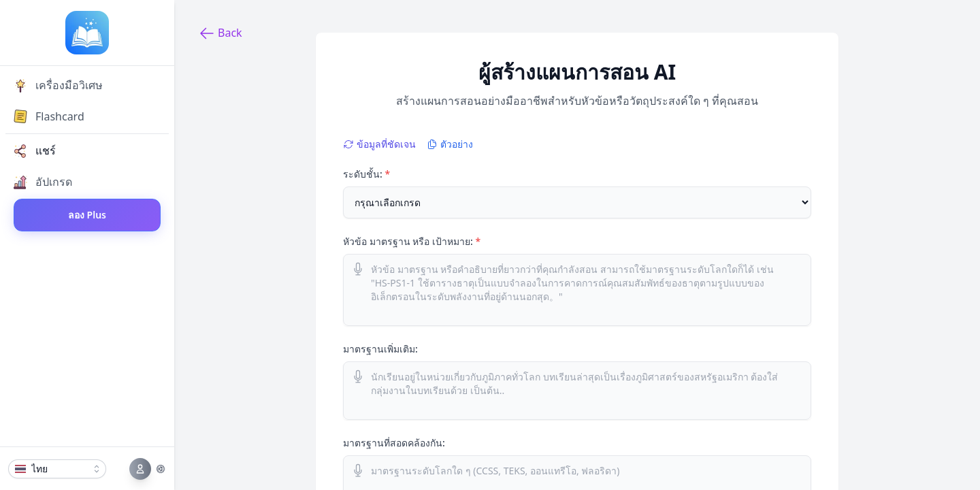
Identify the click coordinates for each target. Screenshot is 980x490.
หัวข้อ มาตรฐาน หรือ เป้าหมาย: (412, 241)
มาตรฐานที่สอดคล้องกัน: (394, 443)
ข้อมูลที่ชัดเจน (379, 144)
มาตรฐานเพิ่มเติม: (380, 349)
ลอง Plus (87, 215)
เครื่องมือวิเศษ (58, 85)
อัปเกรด (43, 182)
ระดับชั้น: (366, 174)
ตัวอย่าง (450, 144)
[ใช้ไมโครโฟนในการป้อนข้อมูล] (358, 269)
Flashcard (49, 116)
